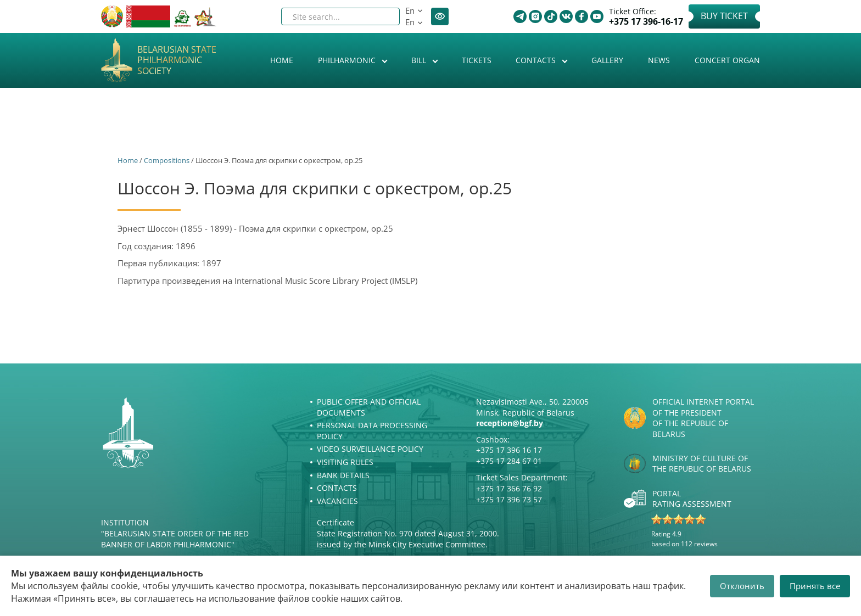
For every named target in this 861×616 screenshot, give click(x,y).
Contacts (537, 60)
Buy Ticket (724, 16)
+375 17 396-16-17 (646, 22)
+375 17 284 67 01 (509, 461)
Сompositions (167, 160)
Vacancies (337, 501)
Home (282, 60)
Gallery (607, 60)
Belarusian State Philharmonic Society (177, 60)
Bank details (343, 475)
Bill (420, 60)
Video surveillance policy (370, 449)
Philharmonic (348, 60)
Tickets (477, 60)
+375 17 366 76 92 (509, 488)
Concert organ (727, 60)
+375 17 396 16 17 (509, 450)
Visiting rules (345, 462)
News (659, 60)
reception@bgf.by (510, 423)
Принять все (815, 586)
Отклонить (742, 586)
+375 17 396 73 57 (509, 499)
